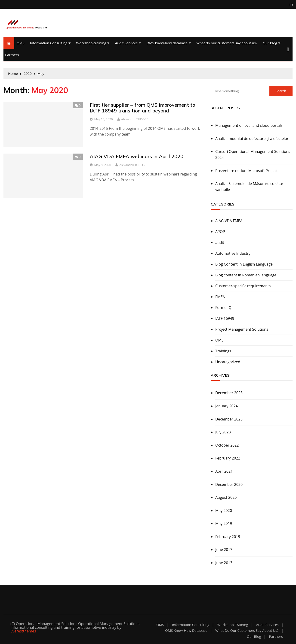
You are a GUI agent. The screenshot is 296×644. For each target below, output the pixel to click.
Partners (12, 55)
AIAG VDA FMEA (229, 221)
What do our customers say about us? (227, 43)
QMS (219, 340)
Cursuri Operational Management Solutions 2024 (253, 154)
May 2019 (224, 523)
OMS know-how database (167, 43)
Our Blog (270, 43)
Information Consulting (49, 43)
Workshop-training (91, 43)
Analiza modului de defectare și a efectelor (252, 139)
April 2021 (224, 471)
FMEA (220, 297)
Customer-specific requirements (243, 286)
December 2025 (229, 393)
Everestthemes (23, 631)
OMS (20, 43)
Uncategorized (228, 362)
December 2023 (229, 419)
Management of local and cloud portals (249, 125)
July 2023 (223, 432)
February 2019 (228, 537)
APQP (220, 232)
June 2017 (224, 550)
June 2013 (224, 563)
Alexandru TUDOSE (135, 119)
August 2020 (226, 497)
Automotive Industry (233, 253)
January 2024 (227, 406)
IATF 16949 (225, 318)
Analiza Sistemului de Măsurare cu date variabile (249, 187)
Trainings (223, 351)
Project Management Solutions (242, 329)
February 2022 (228, 458)
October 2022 (227, 445)
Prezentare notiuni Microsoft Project (247, 171)
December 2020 (229, 484)
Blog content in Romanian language (246, 275)
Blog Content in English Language (244, 264)
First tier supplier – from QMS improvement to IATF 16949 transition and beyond (142, 108)
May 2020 (224, 511)
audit (220, 242)
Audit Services (126, 43)
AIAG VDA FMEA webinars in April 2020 (137, 156)
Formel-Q (223, 308)
